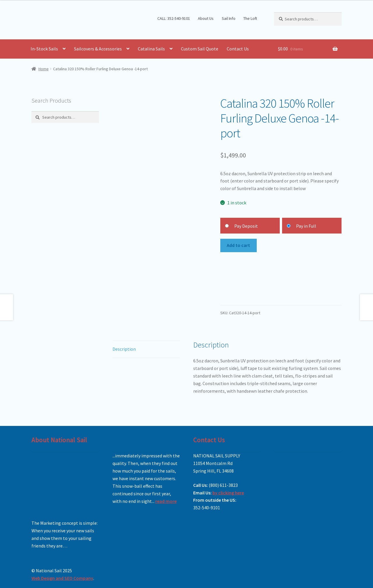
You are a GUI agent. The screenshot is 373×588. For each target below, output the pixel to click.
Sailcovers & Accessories (98, 49)
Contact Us (238, 49)
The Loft (250, 18)
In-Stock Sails (44, 49)
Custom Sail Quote (200, 49)
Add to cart (238, 245)
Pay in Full (306, 226)
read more (166, 501)
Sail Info (229, 18)
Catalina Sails (151, 49)
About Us (206, 18)
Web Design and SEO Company (62, 578)
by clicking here (228, 493)
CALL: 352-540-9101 (174, 18)
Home (44, 69)
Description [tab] (124, 349)
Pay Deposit (246, 226)
